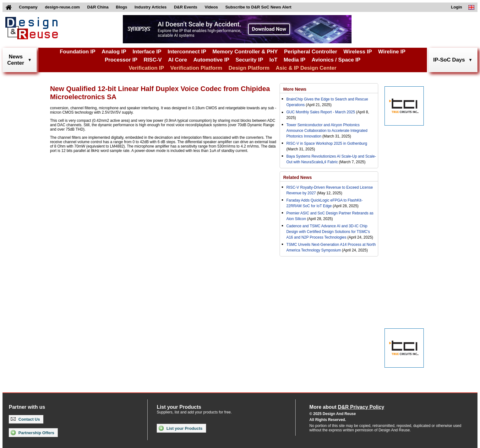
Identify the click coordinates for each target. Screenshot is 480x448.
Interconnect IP (187, 52)
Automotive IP (211, 60)
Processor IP (121, 60)
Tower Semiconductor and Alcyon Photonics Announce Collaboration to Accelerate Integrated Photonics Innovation (327, 131)
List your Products (180, 428)
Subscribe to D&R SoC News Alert (258, 7)
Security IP (249, 60)
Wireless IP (358, 52)
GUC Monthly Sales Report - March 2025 (321, 112)
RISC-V (153, 60)
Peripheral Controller (311, 52)
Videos (211, 7)
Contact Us (25, 419)
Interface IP (147, 52)
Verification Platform (196, 68)
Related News (297, 177)
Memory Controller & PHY (245, 52)
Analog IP (114, 52)
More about (347, 407)
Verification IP (146, 68)
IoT (274, 60)
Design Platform (249, 68)
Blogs (122, 7)
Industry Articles (150, 7)
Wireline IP (392, 52)
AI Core (177, 60)
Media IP (295, 60)
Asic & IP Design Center (306, 68)
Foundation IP (77, 52)
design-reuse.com (62, 7)
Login (457, 7)
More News (295, 89)
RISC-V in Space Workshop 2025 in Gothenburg (327, 143)
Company (28, 7)
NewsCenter (16, 60)
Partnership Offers (33, 433)
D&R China (98, 7)
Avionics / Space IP (336, 60)
